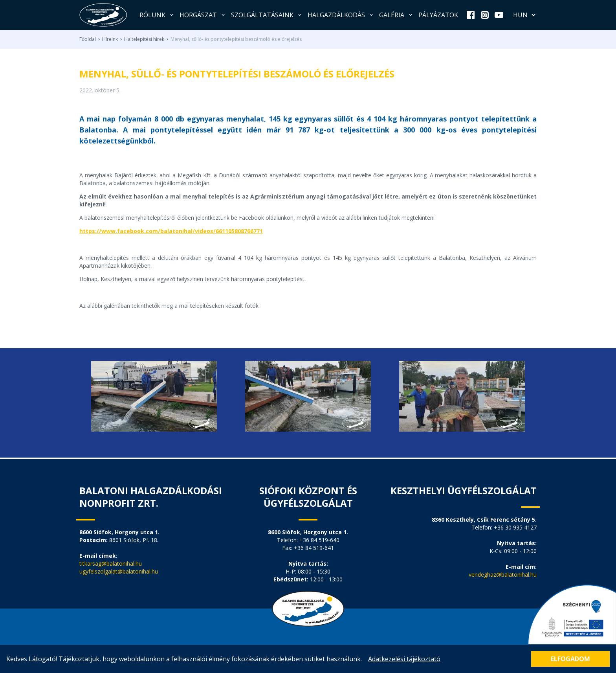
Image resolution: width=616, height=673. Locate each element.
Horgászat (203, 15)
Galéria (396, 15)
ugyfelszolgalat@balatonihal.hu (119, 571)
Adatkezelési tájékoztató (404, 659)
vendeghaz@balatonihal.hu (503, 575)
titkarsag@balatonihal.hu (111, 564)
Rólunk (157, 15)
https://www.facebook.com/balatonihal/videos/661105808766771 (171, 231)
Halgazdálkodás (341, 15)
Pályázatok (438, 15)
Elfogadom (570, 659)
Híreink (110, 39)
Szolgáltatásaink (267, 15)
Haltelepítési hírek (144, 39)
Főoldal (88, 39)
